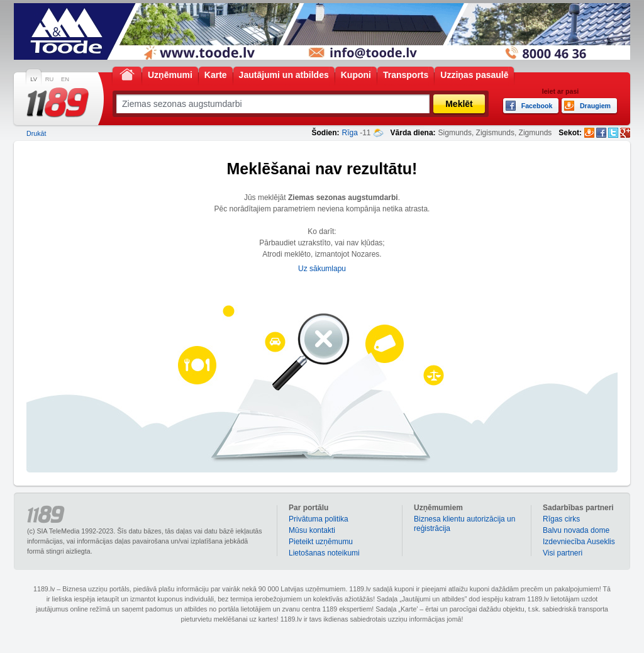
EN (65, 79)
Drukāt (36, 133)
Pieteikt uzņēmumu (321, 542)
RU (49, 79)
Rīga (349, 133)
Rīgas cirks (561, 519)
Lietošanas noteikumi (324, 553)
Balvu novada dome (576, 530)
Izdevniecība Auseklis (579, 542)
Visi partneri (563, 553)
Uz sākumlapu (322, 269)
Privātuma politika (319, 519)
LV (34, 79)
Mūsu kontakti (312, 530)
